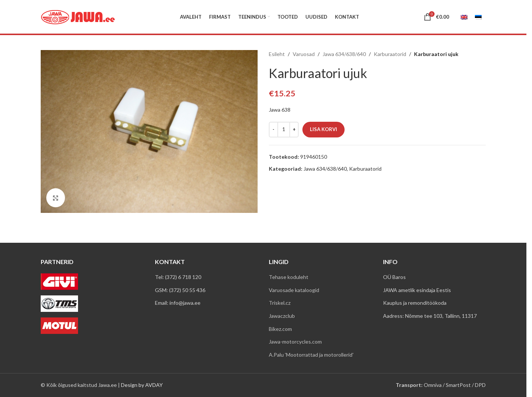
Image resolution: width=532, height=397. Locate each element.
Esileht (277, 54)
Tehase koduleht (289, 277)
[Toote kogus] (284, 130)
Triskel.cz (280, 303)
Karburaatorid (390, 54)
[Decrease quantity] (273, 130)
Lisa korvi (323, 129)
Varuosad (304, 54)
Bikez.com (280, 329)
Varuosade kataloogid (294, 290)
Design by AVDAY (142, 385)
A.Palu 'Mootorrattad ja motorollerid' (311, 355)
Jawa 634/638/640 (344, 54)
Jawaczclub (282, 316)
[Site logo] (78, 16)
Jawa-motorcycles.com (295, 342)
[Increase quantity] (294, 130)
